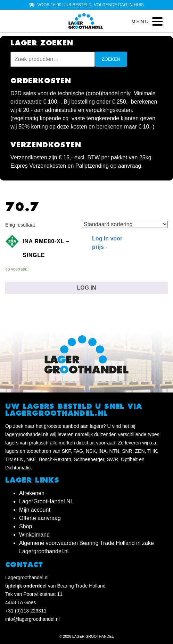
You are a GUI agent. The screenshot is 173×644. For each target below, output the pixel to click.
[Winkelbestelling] (125, 224)
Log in (86, 288)
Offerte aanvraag (40, 518)
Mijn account (35, 510)
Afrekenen (32, 493)
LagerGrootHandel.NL (46, 501)
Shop (26, 526)
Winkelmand (34, 535)
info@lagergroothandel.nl (32, 619)
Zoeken (111, 59)
